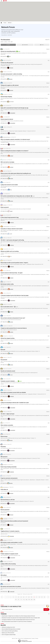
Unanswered (25, 45)
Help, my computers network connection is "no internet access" (15, 139)
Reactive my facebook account (8, 371)
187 (32, 600)
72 (21, 600)
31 (37, 597)
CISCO (2, 42)
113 (24, 600)
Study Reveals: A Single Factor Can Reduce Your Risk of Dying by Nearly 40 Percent (18, 616)
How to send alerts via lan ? (7, 307)
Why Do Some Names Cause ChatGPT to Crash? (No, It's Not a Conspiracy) (17, 621)
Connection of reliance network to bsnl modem (12, 229)
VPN (9, 42)
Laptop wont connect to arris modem (9, 185)
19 (16, 597)
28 (29, 597)
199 (34, 600)
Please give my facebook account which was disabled (13, 392)
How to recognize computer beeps (9, 635)
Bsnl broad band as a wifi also (8, 500)
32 (39, 597)
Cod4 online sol (4, 489)
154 (26, 600)
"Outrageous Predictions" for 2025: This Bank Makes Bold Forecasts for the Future (18, 620)
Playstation (3, 447)
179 (29, 600)
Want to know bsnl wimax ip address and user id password (14, 521)
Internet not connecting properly (8, 51)
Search (47, 40)
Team (16, 638)
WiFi (12, 42)
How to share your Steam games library (10, 631)
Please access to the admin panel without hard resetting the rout (16, 173)
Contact (33, 638)
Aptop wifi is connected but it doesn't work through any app (14, 108)
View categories (4, 35)
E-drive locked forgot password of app (10, 217)
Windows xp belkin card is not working (10, 251)
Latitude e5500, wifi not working (8, 564)
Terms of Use (21, 638)
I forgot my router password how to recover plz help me (14, 328)
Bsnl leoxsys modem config (7, 284)
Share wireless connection (7, 425)
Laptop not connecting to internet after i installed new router (15, 403)
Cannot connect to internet (7, 119)
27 (26, 597)
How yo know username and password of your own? (13, 318)
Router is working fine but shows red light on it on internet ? (15, 151)
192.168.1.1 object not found (7, 414)
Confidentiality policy (27, 638)
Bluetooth (3, 350)
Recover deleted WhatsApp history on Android (11, 629)
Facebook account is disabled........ (9, 381)
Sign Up (13, 638)
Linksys (6, 42)
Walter (2, 129)
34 (45, 597)
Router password (5, 207)
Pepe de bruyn (4, 436)
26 (24, 597)
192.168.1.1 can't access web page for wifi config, (12, 240)
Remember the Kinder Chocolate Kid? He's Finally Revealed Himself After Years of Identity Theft (21, 618)
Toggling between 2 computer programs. (10, 531)
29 (32, 597)
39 (16, 600)
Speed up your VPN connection (8, 633)
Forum (5, 23)
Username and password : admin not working (11, 74)
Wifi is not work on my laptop (7, 162)
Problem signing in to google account (9, 554)
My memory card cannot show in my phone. (11, 587)
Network (10, 23)
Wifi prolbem (4, 575)
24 (21, 597)
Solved (42, 45)
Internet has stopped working (8, 338)
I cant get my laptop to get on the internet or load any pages (15, 295)
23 (18, 597)
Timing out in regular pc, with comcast (10, 85)
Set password (4, 360)
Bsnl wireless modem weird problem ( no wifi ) (12, 542)
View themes (10, 35)
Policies (37, 638)
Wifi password (4, 457)
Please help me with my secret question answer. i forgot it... (15, 263)
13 (13, 597)
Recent (8, 45)
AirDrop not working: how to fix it (8, 627)
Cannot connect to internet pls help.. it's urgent (12, 273)
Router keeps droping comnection (9, 467)
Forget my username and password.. (9, 478)
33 (42, 597)
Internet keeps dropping (6, 97)
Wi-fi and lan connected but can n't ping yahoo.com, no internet (15, 196)
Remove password (5, 510)
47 (18, 600)
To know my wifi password (7, 63)
